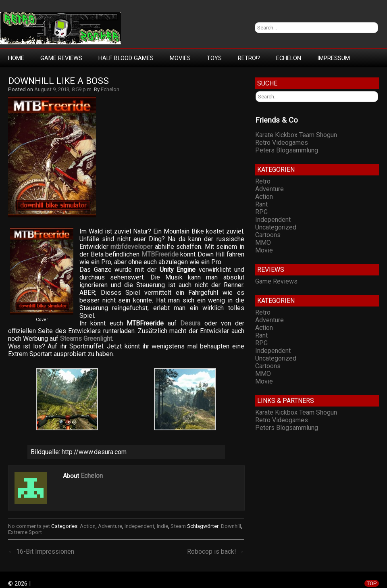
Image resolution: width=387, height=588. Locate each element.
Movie (264, 250)
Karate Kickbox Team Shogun (296, 135)
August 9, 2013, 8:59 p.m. (63, 89)
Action (88, 526)
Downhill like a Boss (58, 81)
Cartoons (268, 235)
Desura (190, 323)
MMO (263, 243)
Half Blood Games (126, 58)
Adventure (110, 526)
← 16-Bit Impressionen (41, 552)
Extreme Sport (25, 532)
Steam (178, 526)
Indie (162, 526)
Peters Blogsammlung (287, 150)
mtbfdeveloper (131, 247)
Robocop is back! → (216, 552)
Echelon (289, 58)
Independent (139, 526)
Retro (263, 181)
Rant (261, 204)
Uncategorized (276, 227)
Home (16, 58)
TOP (372, 583)
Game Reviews (61, 58)
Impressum (334, 58)
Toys (214, 58)
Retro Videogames (282, 143)
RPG (261, 212)
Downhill (231, 526)
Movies (180, 58)
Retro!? (249, 58)
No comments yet (29, 526)
